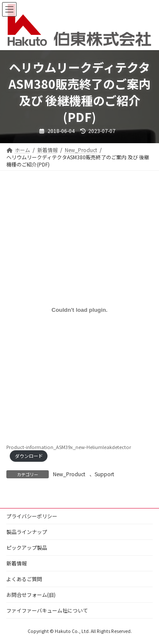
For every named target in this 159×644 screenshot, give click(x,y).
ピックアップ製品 (27, 547)
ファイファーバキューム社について (47, 610)
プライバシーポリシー (32, 516)
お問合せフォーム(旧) (31, 595)
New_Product (69, 474)
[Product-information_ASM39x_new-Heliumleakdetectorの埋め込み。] (79, 310)
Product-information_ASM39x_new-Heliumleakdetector (69, 447)
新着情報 (17, 563)
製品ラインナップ (27, 532)
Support (104, 474)
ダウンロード (29, 456)
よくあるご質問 (24, 579)
